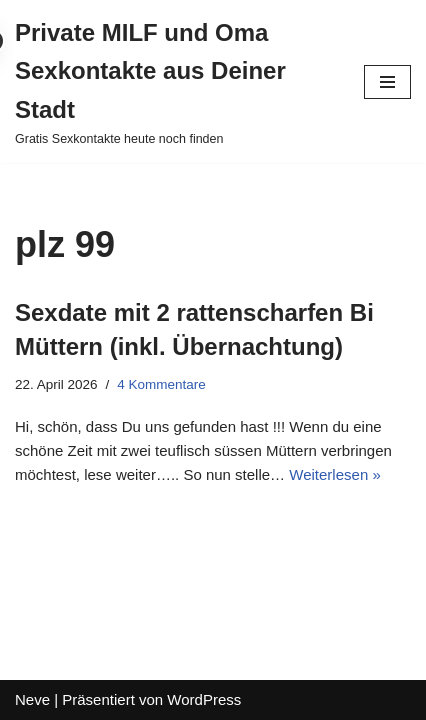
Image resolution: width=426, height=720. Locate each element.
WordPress (204, 699)
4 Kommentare (161, 384)
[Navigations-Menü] (387, 82)
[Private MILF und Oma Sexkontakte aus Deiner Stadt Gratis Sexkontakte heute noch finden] (174, 81)
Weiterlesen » (334, 474)
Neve (32, 699)
